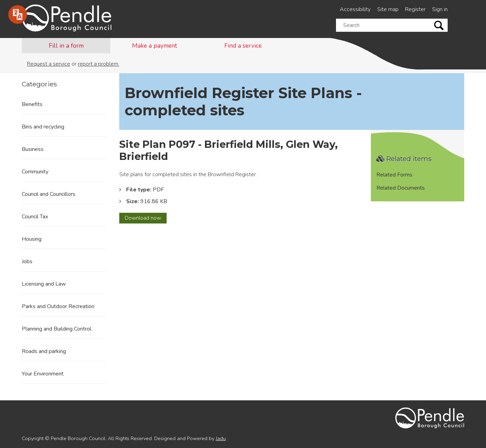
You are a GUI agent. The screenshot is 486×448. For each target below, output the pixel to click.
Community (35, 172)
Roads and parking (44, 351)
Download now (146, 219)
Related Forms (394, 175)
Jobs (27, 261)
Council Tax (35, 217)
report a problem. (99, 64)
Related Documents (401, 188)
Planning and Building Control (57, 329)
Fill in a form (66, 46)
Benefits (32, 104)
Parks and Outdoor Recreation (58, 306)
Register (415, 9)
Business (33, 149)
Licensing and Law (44, 284)
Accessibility (355, 9)
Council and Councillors (49, 194)
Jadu (221, 438)
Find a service (243, 46)
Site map (388, 9)
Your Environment (43, 374)
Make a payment (155, 46)
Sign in (440, 9)
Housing (32, 239)
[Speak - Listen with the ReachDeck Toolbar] (18, 15)
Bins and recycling (43, 127)
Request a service (49, 64)
